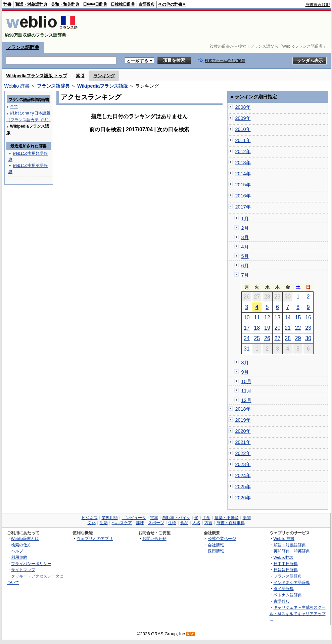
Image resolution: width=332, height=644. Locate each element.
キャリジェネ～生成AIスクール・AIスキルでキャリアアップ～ (298, 613)
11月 (246, 391)
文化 (92, 523)
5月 (245, 256)
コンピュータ (134, 518)
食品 (184, 523)
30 (308, 338)
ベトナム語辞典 (288, 595)
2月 (245, 228)
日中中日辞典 (95, 4)
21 (288, 328)
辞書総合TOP (318, 5)
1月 (245, 219)
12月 (246, 400)
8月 (245, 363)
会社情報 (216, 545)
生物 (172, 523)
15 (298, 317)
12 (267, 317)
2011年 (243, 140)
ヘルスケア (122, 523)
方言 (208, 523)
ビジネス (90, 518)
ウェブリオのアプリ (95, 538)
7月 (245, 275)
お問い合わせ (154, 538)
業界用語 (110, 518)
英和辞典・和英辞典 (292, 551)
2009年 (243, 118)
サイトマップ (23, 570)
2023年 (243, 464)
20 (278, 328)
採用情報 (216, 551)
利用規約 (19, 557)
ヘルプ (17, 551)
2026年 (243, 498)
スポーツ (156, 523)
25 (257, 338)
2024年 (243, 475)
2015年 (243, 185)
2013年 (243, 163)
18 (257, 328)
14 (288, 317)
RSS (191, 634)
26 (267, 338)
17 (247, 328)
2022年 (243, 453)
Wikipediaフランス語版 (103, 86)
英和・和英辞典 (65, 4)
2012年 (243, 151)
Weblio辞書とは (25, 538)
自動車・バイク (176, 518)
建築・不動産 (227, 518)
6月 (245, 266)
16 (308, 317)
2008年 (243, 107)
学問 (247, 518)
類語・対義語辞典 (31, 4)
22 (298, 328)
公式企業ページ (222, 538)
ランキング (104, 76)
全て (14, 106)
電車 (154, 518)
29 (298, 338)
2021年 (243, 442)
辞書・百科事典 (231, 523)
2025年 (243, 487)
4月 (245, 247)
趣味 (140, 523)
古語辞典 (147, 4)
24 (247, 338)
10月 (246, 381)
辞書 (7, 4)
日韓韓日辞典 (123, 4)
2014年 (243, 174)
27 (278, 338)
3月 (245, 237)
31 (247, 349)
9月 (245, 372)
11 (257, 317)
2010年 (243, 129)
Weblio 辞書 (17, 86)
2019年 (243, 420)
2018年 (243, 409)
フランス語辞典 (23, 47)
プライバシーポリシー (31, 564)
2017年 (243, 207)
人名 (196, 523)
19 (267, 328)
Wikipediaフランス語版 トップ (37, 76)
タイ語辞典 (284, 588)
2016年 (243, 196)
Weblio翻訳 (283, 557)
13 (278, 317)
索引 (80, 76)
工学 (206, 518)
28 (288, 338)
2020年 (243, 431)
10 (247, 317)
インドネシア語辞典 (292, 582)
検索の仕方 (21, 545)
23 (308, 328)
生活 (104, 523)
